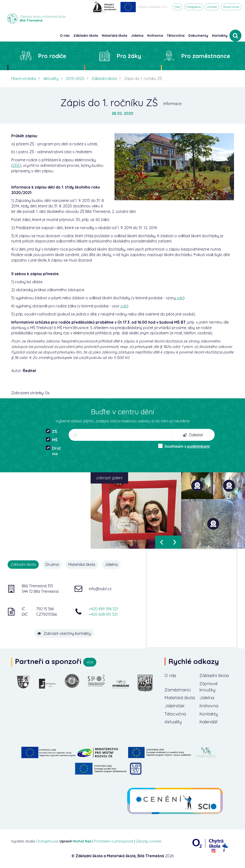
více (90, 662)
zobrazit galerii (109, 478)
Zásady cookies (149, 841)
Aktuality (51, 79)
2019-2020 (75, 79)
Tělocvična (175, 714)
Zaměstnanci (178, 690)
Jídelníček (174, 706)
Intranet (212, 7)
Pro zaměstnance (206, 56)
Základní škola (104, 79)
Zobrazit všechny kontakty (64, 633)
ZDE (16, 165)
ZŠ (52, 431)
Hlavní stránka (24, 79)
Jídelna (111, 564)
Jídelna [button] (137, 36)
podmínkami (199, 446)
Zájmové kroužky (208, 687)
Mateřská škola (82, 564)
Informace (172, 104)
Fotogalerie (194, 7)
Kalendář (209, 722)
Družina (53, 451)
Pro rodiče (52, 56)
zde (180, 298)
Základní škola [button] (86, 36)
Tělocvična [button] (176, 36)
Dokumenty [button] (198, 36)
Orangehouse (47, 841)
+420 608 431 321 (103, 614)
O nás (170, 676)
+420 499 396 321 (103, 609)
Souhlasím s (184, 446)
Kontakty (220, 36)
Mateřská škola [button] (114, 36)
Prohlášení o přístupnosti (114, 841)
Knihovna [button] (155, 36)
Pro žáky (129, 56)
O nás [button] (65, 36)
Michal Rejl (82, 841)
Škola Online (231, 7)
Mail (177, 7)
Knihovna (209, 706)
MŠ (52, 440)
